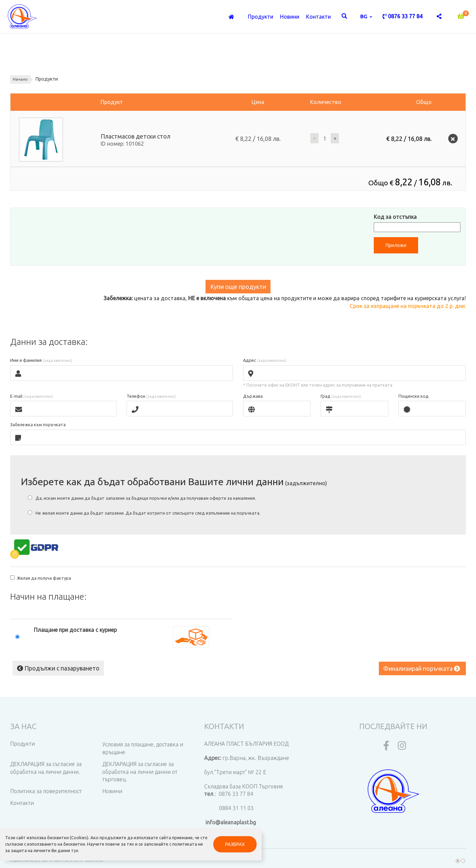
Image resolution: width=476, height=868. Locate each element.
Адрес (265, 361)
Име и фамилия (41, 361)
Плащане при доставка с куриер (75, 630)
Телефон (151, 397)
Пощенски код (414, 397)
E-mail (31, 397)
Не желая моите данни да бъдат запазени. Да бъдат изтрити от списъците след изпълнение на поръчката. (144, 513)
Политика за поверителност (46, 790)
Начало (21, 79)
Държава (253, 397)
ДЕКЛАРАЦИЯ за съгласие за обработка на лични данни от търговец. (140, 770)
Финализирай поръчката (421, 668)
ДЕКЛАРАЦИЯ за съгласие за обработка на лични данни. (46, 767)
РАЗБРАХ (159, 835)
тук (23, 848)
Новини (290, 17)
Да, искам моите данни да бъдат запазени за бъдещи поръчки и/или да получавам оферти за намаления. (142, 498)
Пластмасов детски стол (135, 137)
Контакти (318, 17)
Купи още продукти (238, 287)
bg (364, 17)
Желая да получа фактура (41, 578)
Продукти (261, 17)
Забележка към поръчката (38, 425)
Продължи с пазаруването (57, 667)
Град (341, 397)
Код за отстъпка (395, 217)
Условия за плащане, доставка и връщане (143, 747)
